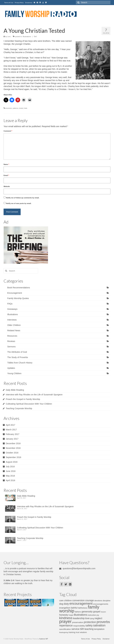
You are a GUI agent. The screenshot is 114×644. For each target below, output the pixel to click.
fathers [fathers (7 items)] (78, 612)
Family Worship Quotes (18, 298)
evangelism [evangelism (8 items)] (65, 608)
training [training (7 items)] (72, 632)
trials (26, 108)
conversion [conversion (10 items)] (79, 600)
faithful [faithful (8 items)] (74, 608)
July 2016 (10, 467)
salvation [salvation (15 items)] (99, 625)
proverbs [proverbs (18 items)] (103, 622)
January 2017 (12, 439)
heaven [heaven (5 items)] (103, 612)
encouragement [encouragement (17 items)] (81, 604)
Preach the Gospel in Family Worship (23, 399)
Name (6, 164)
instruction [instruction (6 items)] (92, 615)
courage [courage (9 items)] (90, 600)
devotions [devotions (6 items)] (98, 601)
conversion (8, 108)
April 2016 (10, 480)
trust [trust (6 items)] (78, 632)
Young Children (14, 373)
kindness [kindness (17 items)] (66, 618)
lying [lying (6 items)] (92, 619)
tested (21, 108)
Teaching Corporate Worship (19, 408)
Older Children (14, 325)
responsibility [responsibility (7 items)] (79, 626)
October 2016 (12, 453)
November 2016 (13, 448)
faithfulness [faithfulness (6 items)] (83, 608)
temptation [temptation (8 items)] (99, 629)
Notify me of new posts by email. (19, 203)
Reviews (11, 341)
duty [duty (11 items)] (66, 604)
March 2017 (11, 430)
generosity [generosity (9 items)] (87, 612)
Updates (11, 368)
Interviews (12, 320)
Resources (12, 336)
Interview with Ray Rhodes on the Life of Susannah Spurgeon (34, 395)
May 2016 (10, 476)
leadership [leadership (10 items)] (79, 618)
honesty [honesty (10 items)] (64, 615)
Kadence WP (44, 639)
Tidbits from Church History (20, 363)
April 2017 (10, 425)
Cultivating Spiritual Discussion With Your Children (29, 404)
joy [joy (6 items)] (98, 615)
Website (7, 186)
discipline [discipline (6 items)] (107, 601)
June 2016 (11, 471)
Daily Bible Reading (15, 390)
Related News (14, 330)
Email (6, 175)
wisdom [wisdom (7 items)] (83, 632)
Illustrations (27, 37)
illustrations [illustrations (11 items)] (80, 615)
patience (16, 108)
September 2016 (14, 457)
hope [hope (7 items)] (71, 615)
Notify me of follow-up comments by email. (23, 198)
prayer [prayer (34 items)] (65, 621)
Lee (9, 37)
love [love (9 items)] (87, 618)
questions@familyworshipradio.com (77, 568)
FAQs (10, 304)
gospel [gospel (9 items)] (97, 612)
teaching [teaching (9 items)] (89, 629)
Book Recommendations (19, 288)
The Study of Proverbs (18, 357)
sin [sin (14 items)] (82, 629)
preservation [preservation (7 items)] (78, 622)
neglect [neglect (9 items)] (98, 618)
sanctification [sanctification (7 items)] (65, 629)
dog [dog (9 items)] (61, 604)
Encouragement (15, 293)
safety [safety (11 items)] (89, 626)
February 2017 (13, 434)
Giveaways (12, 309)
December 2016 (13, 443)
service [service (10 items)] (76, 629)
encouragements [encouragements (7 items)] (101, 604)
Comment (8, 131)
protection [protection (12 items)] (90, 622)
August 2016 (12, 462)
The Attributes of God (17, 352)
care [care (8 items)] (61, 600)
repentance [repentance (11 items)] (66, 626)
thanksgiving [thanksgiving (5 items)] (64, 632)
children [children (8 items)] (68, 600)
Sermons (11, 347)
